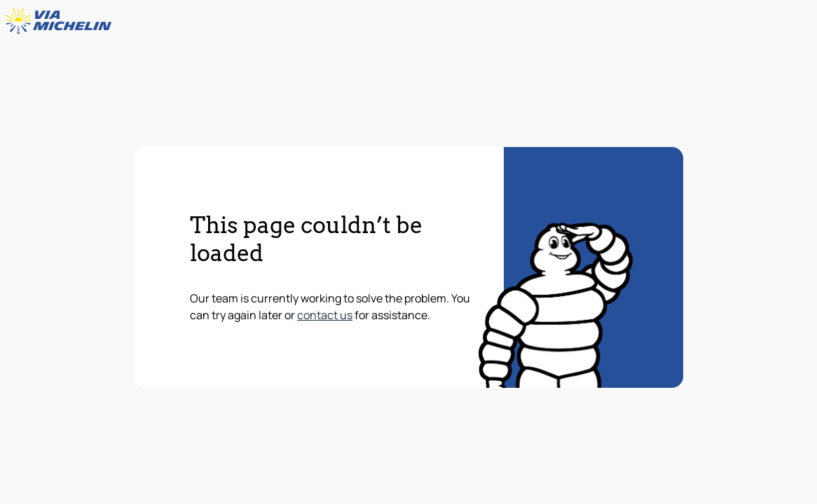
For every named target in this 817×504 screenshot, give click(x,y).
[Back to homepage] (62, 21)
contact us (325, 315)
